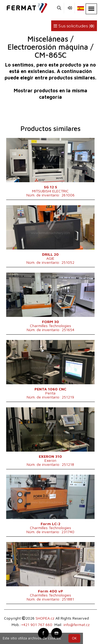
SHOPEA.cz (45, 618)
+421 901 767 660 (37, 625)
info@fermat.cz (77, 625)
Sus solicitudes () (74, 26)
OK (74, 638)
